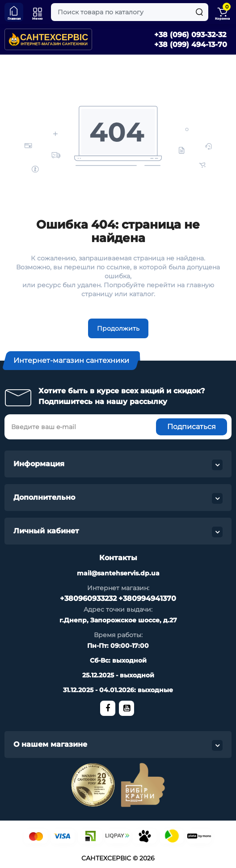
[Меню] (38, 12)
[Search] (199, 12)
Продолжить (118, 328)
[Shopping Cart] (222, 12)
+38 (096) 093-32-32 (190, 35)
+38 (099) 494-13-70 (191, 45)
